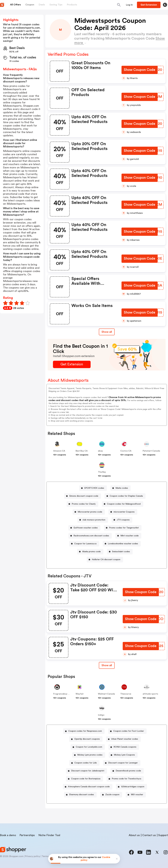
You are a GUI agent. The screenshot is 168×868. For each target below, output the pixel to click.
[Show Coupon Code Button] (139, 70)
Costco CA (126, 451)
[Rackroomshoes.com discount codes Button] (90, 536)
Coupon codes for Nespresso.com (85, 731)
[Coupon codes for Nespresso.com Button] (84, 731)
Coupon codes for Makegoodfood (124, 504)
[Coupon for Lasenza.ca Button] (84, 544)
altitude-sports (150, 694)
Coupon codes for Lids (86, 763)
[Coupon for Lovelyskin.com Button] (88, 747)
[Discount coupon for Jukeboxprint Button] (86, 771)
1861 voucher (137, 795)
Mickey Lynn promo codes (90, 755)
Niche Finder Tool (49, 835)
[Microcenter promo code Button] (89, 512)
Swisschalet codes (121, 552)
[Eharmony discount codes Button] (80, 795)
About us (134, 835)
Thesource (126, 694)
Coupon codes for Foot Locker (129, 731)
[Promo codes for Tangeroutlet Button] (123, 528)
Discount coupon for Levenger (123, 763)
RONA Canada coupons (125, 747)
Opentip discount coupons (87, 739)
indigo (101, 715)
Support (163, 835)
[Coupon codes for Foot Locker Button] (127, 731)
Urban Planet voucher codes (125, 739)
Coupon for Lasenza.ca (85, 544)
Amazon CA (59, 451)
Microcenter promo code (90, 512)
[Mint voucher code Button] (128, 536)
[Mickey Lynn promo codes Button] (89, 755)
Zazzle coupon (112, 795)
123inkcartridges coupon (133, 787)
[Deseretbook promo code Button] (127, 771)
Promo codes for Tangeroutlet (124, 528)
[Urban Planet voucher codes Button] (123, 739)
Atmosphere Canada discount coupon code (89, 787)
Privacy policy (33, 856)
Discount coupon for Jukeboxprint (88, 771)
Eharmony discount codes (82, 795)
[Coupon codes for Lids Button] (84, 763)
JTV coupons (123, 520)
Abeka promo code (91, 552)
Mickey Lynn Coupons (124, 755)
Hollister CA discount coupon (106, 560)
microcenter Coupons (124, 512)
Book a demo (8, 835)
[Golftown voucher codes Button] (84, 528)
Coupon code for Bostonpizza (86, 779)
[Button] (129, 5)
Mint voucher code (130, 536)
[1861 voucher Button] (136, 795)
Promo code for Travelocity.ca (126, 779)
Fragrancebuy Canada (64, 694)
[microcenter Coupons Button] (123, 512)
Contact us (149, 835)
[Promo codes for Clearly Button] (82, 504)
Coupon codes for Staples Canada (126, 496)
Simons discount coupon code (84, 496)
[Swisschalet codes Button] (120, 552)
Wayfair (80, 694)
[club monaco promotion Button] (93, 520)
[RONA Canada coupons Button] (124, 747)
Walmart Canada (106, 694)
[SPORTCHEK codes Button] (93, 488)
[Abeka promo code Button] (90, 552)
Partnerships (27, 835)
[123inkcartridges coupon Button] (131, 787)
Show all (107, 665)
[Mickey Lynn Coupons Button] (123, 755)
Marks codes (122, 488)
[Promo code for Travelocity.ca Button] (125, 779)
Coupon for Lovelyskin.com (89, 747)
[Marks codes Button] (121, 488)
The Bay (102, 472)
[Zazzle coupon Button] (111, 795)
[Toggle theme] (165, 5)
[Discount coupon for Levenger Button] (122, 763)
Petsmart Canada (151, 451)
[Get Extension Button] (72, 364)
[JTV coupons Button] (122, 520)
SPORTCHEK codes (94, 488)
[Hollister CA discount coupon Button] (105, 560)
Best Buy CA (82, 451)
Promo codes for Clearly (84, 504)
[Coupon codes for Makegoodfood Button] (123, 504)
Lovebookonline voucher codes (123, 544)
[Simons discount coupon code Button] (83, 496)
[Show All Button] (107, 665)
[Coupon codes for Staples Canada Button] (125, 496)
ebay (100, 451)
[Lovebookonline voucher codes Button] (122, 544)
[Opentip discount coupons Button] (86, 739)
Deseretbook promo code (128, 771)
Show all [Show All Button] (107, 332)
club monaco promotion (94, 520)
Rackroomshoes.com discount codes (91, 536)
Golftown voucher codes (86, 528)
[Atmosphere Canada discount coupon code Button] (88, 787)
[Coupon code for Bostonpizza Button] (85, 779)
